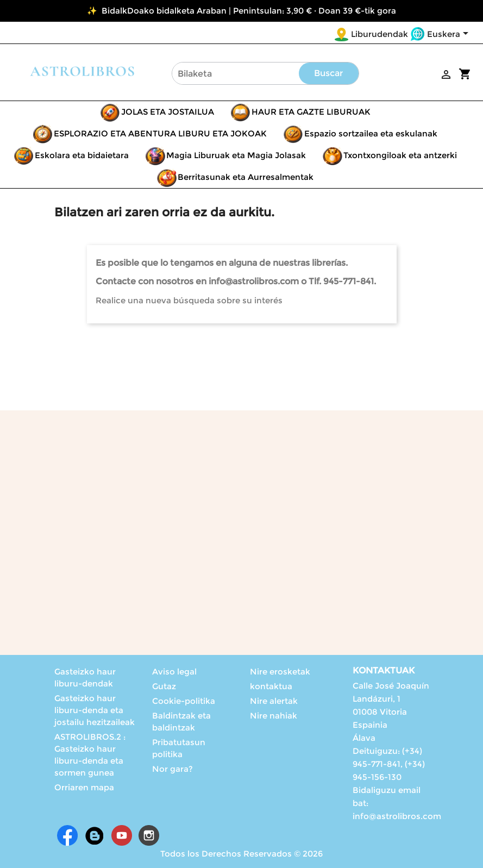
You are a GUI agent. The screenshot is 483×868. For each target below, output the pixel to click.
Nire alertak (274, 701)
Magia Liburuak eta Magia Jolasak (236, 155)
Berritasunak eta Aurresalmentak (246, 177)
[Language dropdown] (450, 35)
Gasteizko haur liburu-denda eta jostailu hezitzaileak (95, 710)
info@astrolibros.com (397, 816)
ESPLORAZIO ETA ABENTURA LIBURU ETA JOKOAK (160, 133)
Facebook (67, 835)
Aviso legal (174, 672)
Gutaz (164, 686)
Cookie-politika (184, 701)
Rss (95, 835)
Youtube (122, 835)
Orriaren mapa (84, 787)
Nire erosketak (280, 672)
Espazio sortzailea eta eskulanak (371, 133)
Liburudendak (379, 34)
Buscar (328, 73)
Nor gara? (172, 769)
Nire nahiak (274, 716)
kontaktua (271, 686)
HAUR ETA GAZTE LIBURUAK (311, 112)
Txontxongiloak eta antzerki (400, 155)
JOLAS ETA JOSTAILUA (168, 112)
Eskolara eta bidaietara (82, 155)
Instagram (149, 835)
